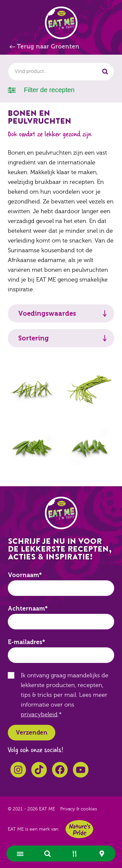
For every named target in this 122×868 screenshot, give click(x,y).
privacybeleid (39, 715)
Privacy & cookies (79, 809)
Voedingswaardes (47, 313)
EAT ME (61, 23)
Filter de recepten (41, 89)
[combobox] (61, 72)
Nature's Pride (79, 829)
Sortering (34, 338)
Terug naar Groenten (48, 47)
